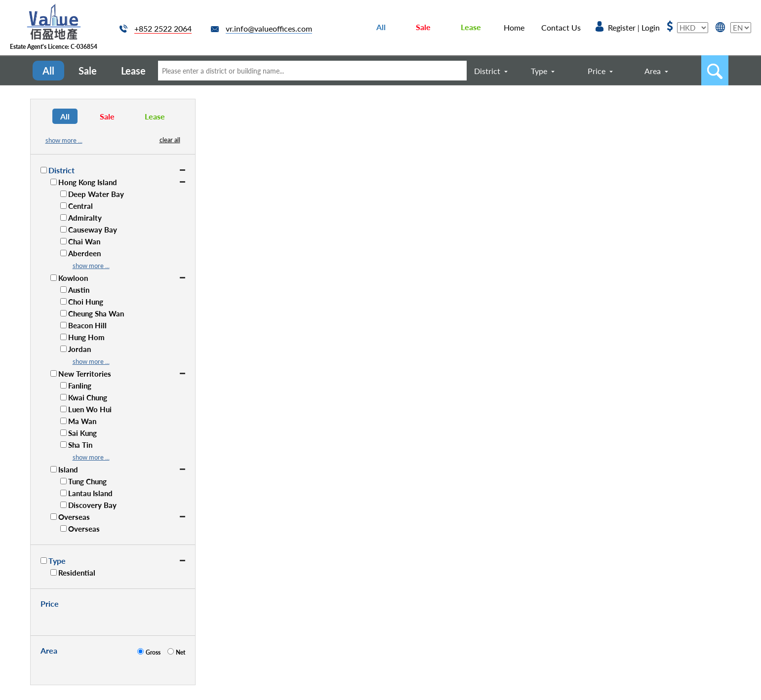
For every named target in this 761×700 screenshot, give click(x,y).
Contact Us (561, 27)
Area (653, 71)
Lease (471, 27)
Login (651, 27)
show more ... (64, 140)
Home (514, 27)
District (487, 71)
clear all (170, 140)
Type (539, 71)
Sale (423, 27)
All (381, 27)
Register (622, 27)
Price (597, 71)
